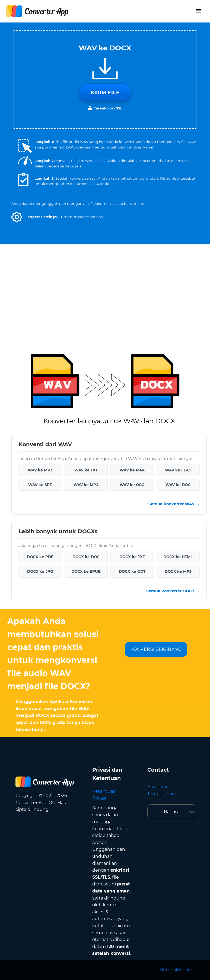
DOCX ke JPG (40, 571)
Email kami (159, 787)
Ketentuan (104, 791)
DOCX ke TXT (132, 557)
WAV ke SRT (40, 485)
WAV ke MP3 (40, 470)
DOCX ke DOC (86, 557)
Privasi (99, 798)
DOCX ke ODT (132, 571)
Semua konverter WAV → (174, 504)
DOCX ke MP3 (178, 571)
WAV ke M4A (132, 470)
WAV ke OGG (132, 485)
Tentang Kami (163, 794)
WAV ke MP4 (86, 485)
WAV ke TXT (86, 470)
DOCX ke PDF (40, 557)
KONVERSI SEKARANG (156, 649)
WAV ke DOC (178, 485)
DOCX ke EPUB (86, 571)
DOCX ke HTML (178, 557)
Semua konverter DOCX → (173, 591)
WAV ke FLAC (178, 470)
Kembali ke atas (177, 970)
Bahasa (172, 812)
